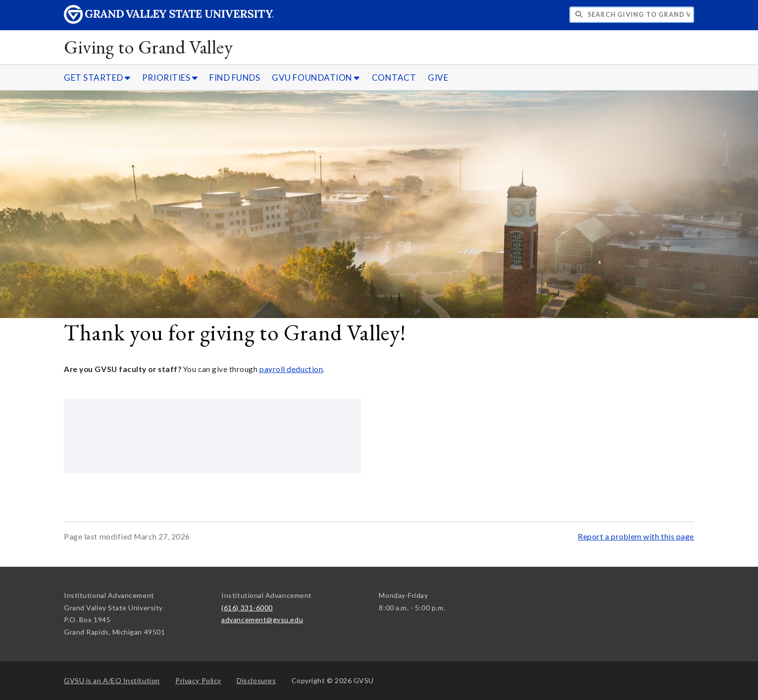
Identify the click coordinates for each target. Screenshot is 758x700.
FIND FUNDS (235, 78)
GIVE (438, 78)
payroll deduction (291, 369)
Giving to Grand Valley (148, 47)
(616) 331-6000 (247, 608)
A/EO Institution (112, 680)
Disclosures (256, 680)
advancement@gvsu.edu (262, 619)
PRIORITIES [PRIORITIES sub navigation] (170, 78)
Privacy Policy (198, 680)
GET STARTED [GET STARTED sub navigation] (97, 78)
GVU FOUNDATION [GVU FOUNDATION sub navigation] (316, 78)
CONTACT (394, 78)
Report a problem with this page (636, 537)
